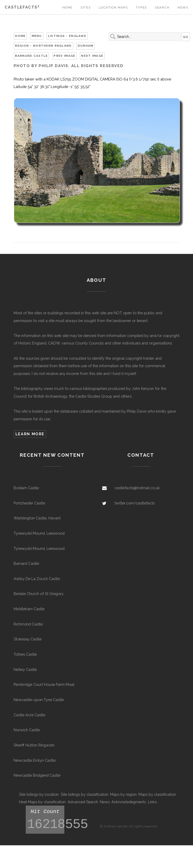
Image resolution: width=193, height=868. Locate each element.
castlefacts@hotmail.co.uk (137, 488)
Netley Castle (25, 669)
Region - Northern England (43, 46)
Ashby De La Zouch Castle (37, 579)
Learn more (30, 434)
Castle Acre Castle (29, 715)
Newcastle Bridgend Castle (37, 775)
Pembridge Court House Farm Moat (44, 684)
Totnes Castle (25, 654)
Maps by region (123, 794)
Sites (86, 7)
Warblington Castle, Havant (37, 518)
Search (162, 7)
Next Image (92, 56)
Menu (37, 36)
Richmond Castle (28, 624)
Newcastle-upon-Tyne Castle (39, 700)
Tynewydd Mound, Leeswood (39, 533)
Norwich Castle (27, 730)
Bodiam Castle (26, 488)
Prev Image (64, 56)
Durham (86, 46)
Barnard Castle (31, 56)
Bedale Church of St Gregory (39, 594)
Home (67, 7)
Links (152, 802)
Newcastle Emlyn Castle (35, 760)
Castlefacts (22, 7)
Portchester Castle (29, 503)
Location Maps (113, 7)
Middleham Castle (29, 609)
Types (141, 7)
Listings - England (67, 36)
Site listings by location (39, 794)
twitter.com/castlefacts (135, 503)
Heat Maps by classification (42, 802)
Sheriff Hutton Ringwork (34, 745)
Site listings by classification (85, 794)
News (183, 7)
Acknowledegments (129, 802)
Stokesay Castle (28, 639)
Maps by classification (157, 794)
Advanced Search (83, 802)
